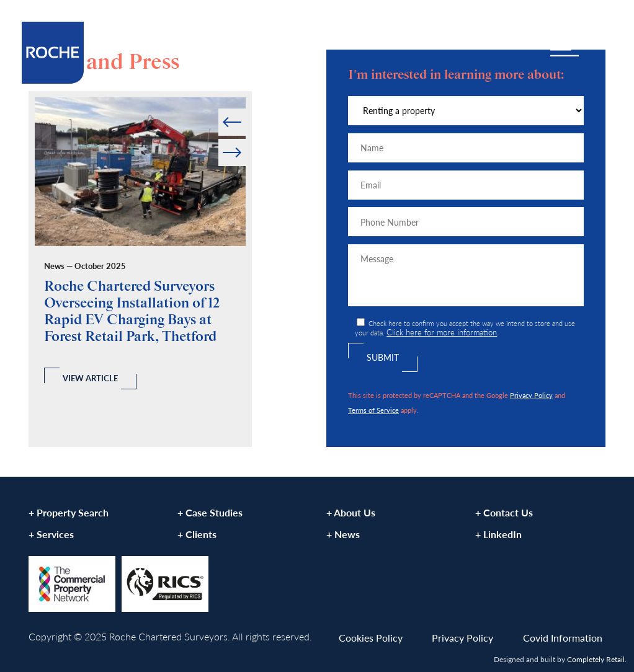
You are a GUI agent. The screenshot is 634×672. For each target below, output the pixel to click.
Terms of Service (373, 410)
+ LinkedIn (498, 534)
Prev (219, 109)
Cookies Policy (371, 638)
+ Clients (197, 534)
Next (245, 139)
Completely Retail (596, 659)
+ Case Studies (210, 512)
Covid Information (563, 638)
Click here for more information (442, 332)
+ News (343, 534)
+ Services (51, 534)
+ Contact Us (504, 512)
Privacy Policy (531, 395)
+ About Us (351, 512)
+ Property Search (69, 512)
